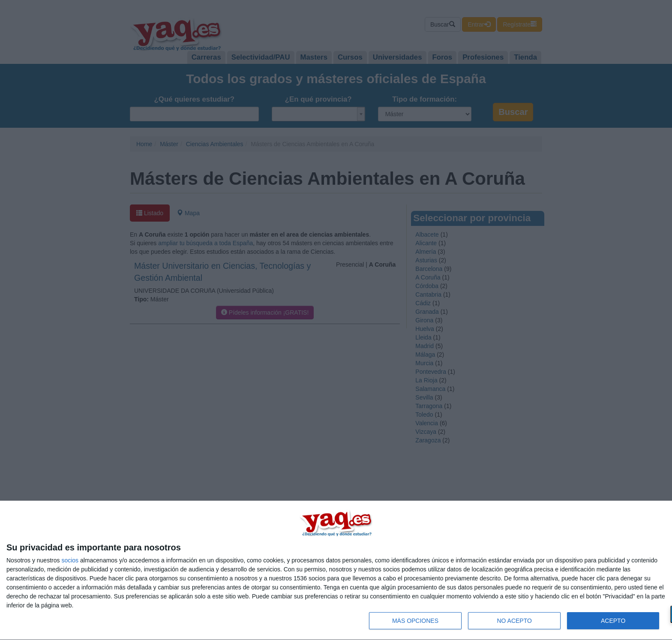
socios (70, 560)
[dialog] (336, 571)
